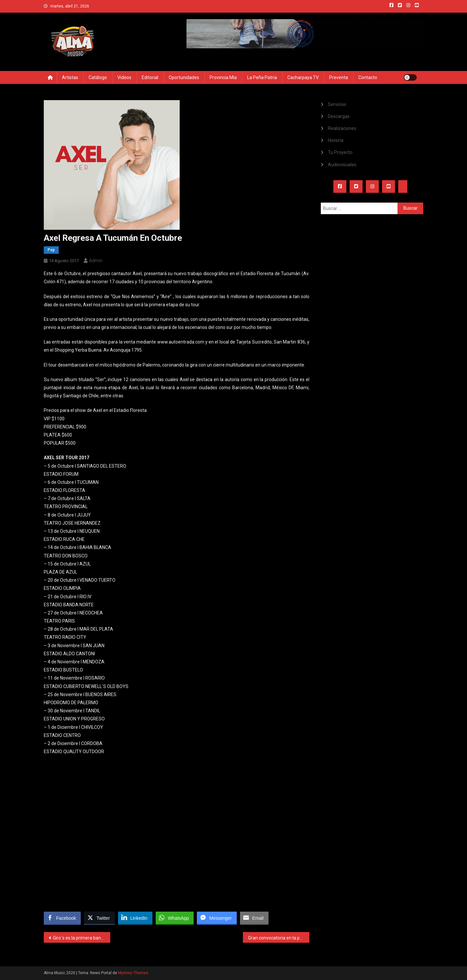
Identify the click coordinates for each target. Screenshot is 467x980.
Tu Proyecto (340, 152)
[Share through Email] (254, 918)
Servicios (337, 104)
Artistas (70, 77)
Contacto (368, 77)
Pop (51, 250)
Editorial (150, 77)
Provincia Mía (223, 77)
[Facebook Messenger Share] (217, 918)
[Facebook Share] (62, 918)
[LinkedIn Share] (135, 918)
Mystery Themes (133, 973)
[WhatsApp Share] (175, 918)
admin (96, 261)
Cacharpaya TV (303, 77)
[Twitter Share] (99, 918)
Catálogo (98, 77)
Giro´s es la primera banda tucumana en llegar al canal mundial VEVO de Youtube (82, 938)
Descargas (339, 116)
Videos (124, 77)
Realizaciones (342, 128)
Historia (336, 140)
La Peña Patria (262, 77)
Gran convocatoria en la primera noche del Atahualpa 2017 (279, 938)
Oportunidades (184, 77)
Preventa (339, 77)
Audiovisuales (342, 165)
